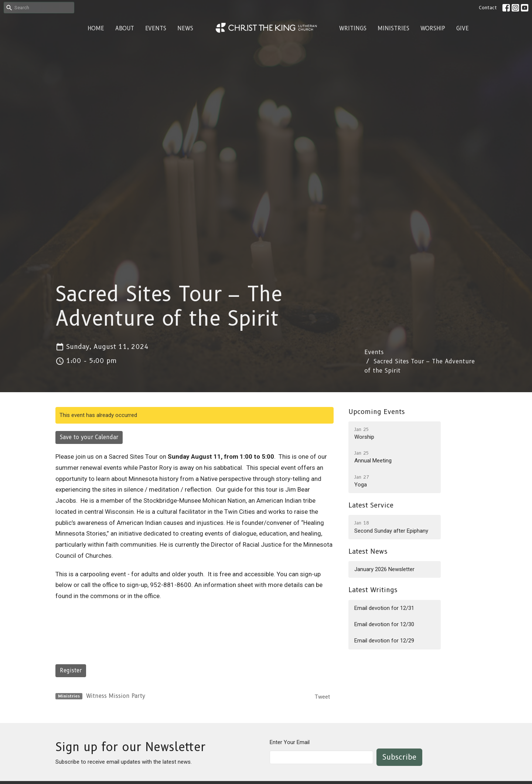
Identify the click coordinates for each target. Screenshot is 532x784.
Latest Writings (373, 590)
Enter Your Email (290, 742)
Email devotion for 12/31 (384, 608)
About (125, 28)
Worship (433, 28)
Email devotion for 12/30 (384, 624)
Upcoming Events (377, 412)
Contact (488, 7)
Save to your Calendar (89, 437)
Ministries (393, 28)
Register (71, 671)
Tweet (322, 697)
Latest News (368, 551)
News (185, 28)
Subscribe (399, 757)
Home (96, 28)
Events (156, 28)
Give (463, 28)
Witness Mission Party (116, 696)
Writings (353, 28)
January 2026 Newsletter (384, 569)
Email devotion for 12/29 (384, 641)
